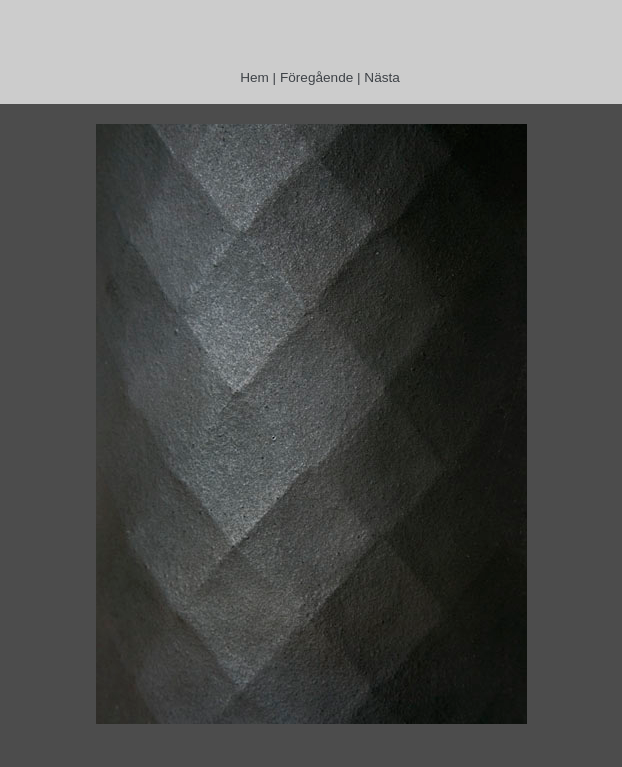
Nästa (382, 77)
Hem (254, 77)
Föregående (316, 77)
